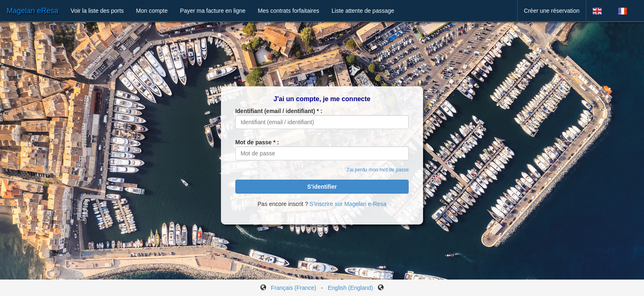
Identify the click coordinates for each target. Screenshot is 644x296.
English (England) (351, 288)
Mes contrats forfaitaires (289, 11)
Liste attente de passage (363, 11)
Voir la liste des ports (97, 11)
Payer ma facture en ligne (213, 11)
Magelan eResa (32, 11)
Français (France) (294, 288)
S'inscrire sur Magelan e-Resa (348, 204)
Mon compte (152, 11)
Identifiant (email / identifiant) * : (279, 111)
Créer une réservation (552, 11)
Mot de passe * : (257, 142)
